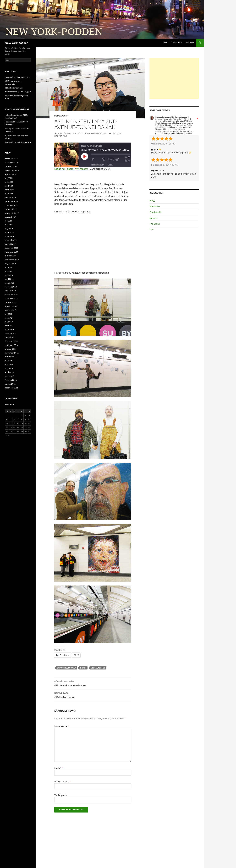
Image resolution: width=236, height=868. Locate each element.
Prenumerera (98, 165)
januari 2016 (10, 384)
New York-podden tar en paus (17, 77)
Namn (58, 768)
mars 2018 (9, 283)
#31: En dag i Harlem (93, 695)
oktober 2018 (11, 256)
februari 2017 (11, 333)
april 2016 (9, 372)
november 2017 (12, 298)
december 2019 (12, 201)
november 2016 (12, 345)
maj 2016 (9, 368)
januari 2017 (10, 337)
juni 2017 (9, 318)
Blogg (152, 200)
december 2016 (12, 341)
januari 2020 (10, 197)
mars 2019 (9, 236)
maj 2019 (9, 229)
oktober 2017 (11, 302)
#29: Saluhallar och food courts (93, 683)
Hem (165, 43)
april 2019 (9, 232)
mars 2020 (9, 194)
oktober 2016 (11, 349)
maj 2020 (9, 186)
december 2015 (12, 388)
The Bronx (155, 224)
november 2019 (12, 205)
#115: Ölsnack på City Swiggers (18, 92)
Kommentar (62, 726)
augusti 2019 (10, 217)
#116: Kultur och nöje (14, 88)
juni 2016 (9, 364)
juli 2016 (9, 361)
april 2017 (9, 326)
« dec (8, 435)
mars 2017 (9, 329)
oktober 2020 (11, 166)
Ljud (59, 133)
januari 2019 (10, 244)
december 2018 (12, 248)
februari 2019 (11, 240)
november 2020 (12, 163)
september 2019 (12, 213)
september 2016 (12, 353)
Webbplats (60, 795)
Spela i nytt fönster (78, 169)
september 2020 (12, 170)
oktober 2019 (11, 209)
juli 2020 (9, 178)
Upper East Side (98, 668)
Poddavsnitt (61, 116)
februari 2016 (11, 380)
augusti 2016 (10, 357)
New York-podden (17, 43)
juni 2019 (9, 225)
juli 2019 (9, 221)
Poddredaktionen (97, 133)
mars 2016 (9, 376)
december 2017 (12, 295)
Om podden (176, 43)
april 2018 (9, 279)
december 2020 (12, 159)
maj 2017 (9, 322)
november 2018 (12, 252)
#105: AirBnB (25, 142)
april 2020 (9, 190)
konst (83, 668)
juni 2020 (9, 182)
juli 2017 (9, 314)
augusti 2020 (10, 174)
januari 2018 (10, 291)
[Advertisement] (174, 78)
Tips (152, 229)
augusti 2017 (10, 310)
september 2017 (12, 306)
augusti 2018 (10, 263)
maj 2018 (9, 275)
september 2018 (12, 260)
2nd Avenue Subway (66, 668)
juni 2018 (9, 271)
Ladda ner (60, 169)
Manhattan (155, 206)
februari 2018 (11, 287)
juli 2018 (9, 267)
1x (111, 159)
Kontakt (190, 43)
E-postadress (62, 781)
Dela (110, 165)
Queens (153, 218)
